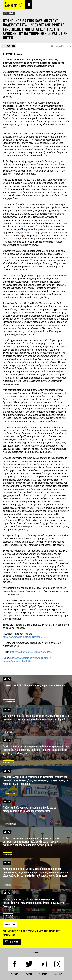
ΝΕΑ (5, 13)
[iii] (55, 452)
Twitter (9, 46)
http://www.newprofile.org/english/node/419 (24, 637)
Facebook (3, 46)
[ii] (52, 375)
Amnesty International (14, 4)
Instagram (57, 974)
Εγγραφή (12, 942)
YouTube (43, 974)
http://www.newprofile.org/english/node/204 (32, 652)
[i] (24, 226)
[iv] (23, 489)
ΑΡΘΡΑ (12, 13)
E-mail (14, 46)
